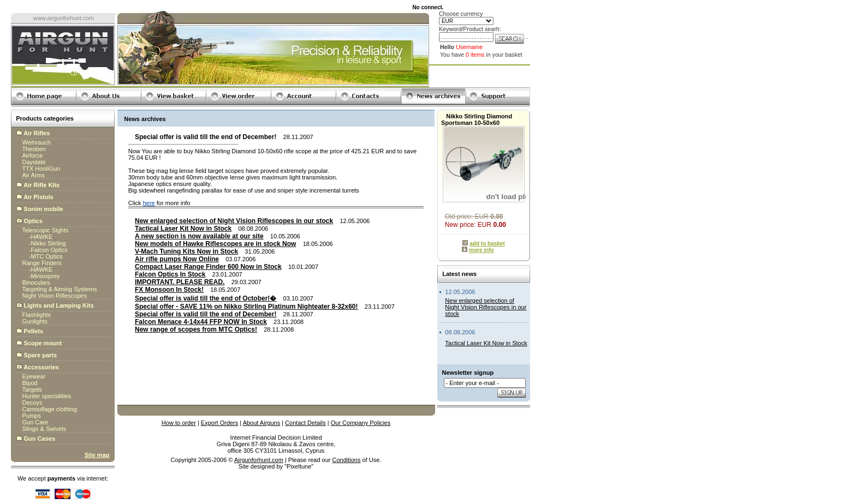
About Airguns (262, 423)
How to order (179, 423)
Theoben (34, 149)
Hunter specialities (47, 396)
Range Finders (42, 263)
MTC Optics (46, 256)
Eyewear (34, 376)
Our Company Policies (361, 423)
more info (481, 250)
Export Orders (219, 423)
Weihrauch (37, 142)
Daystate (34, 162)
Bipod (30, 383)
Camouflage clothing (50, 409)
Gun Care (35, 422)
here (149, 203)
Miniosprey (45, 276)
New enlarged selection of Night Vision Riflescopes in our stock (486, 307)
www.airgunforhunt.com (64, 18)
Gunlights (35, 321)
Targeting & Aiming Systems (60, 289)
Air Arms (34, 175)
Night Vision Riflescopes (55, 296)
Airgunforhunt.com (259, 460)
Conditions (347, 460)
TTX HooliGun (41, 169)
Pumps (32, 416)
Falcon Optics (49, 250)
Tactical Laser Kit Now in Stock (486, 343)
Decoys (32, 403)
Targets (32, 389)
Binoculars (36, 283)
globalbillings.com (276, 473)
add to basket (487, 244)
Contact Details (305, 423)
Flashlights (37, 315)
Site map (97, 455)
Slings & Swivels (44, 429)
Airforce (33, 155)
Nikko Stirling (48, 243)
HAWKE (41, 237)
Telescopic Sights (46, 230)
